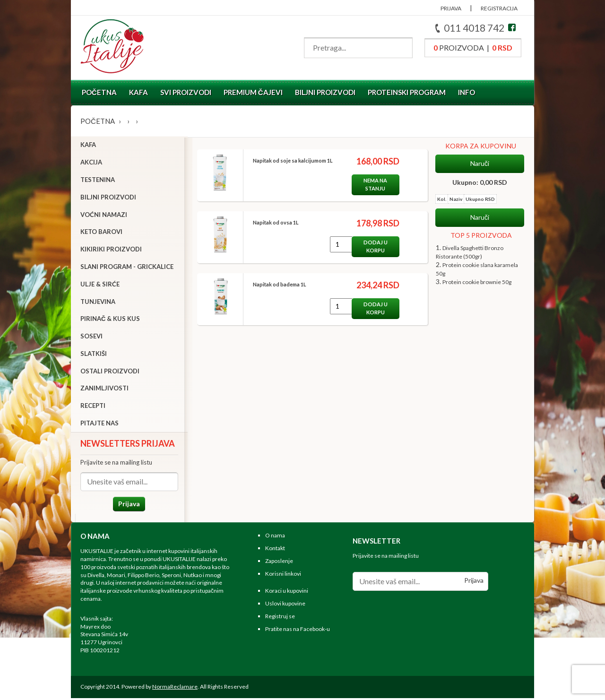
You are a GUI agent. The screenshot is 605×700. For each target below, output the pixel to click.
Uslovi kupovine (285, 606)
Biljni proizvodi (325, 92)
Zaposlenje (279, 563)
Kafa (138, 92)
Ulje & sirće (100, 285)
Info (467, 92)
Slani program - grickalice (127, 268)
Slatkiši (94, 354)
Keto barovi (101, 233)
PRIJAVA (451, 8)
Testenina (98, 181)
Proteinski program (407, 92)
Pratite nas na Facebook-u (298, 631)
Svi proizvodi (186, 92)
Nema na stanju (372, 184)
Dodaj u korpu (372, 246)
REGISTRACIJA (499, 8)
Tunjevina (98, 302)
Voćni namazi (104, 216)
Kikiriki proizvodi (111, 250)
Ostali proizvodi (110, 372)
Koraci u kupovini (287, 593)
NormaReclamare (175, 688)
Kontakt (275, 550)
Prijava (128, 505)
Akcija (91, 163)
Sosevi (91, 337)
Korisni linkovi (283, 575)
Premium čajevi (253, 92)
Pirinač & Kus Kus (110, 320)
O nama (275, 538)
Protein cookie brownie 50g (477, 282)
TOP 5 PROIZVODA (481, 235)
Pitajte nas (99, 424)
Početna (99, 92)
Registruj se (280, 618)
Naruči (480, 164)
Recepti (93, 407)
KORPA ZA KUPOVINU (481, 146)
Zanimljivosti (104, 389)
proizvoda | (473, 48)
